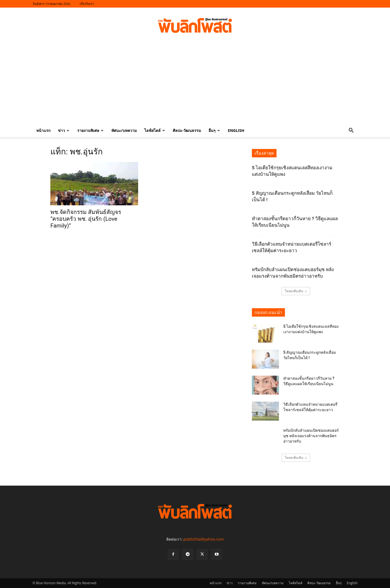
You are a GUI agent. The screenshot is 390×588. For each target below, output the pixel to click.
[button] (351, 131)
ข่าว (64, 130)
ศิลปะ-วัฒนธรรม (187, 130)
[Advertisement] (195, 83)
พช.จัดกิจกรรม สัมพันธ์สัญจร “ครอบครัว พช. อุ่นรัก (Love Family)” (86, 219)
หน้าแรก (43, 130)
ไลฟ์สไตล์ (155, 130)
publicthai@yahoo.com (204, 539)
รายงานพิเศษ (90, 130)
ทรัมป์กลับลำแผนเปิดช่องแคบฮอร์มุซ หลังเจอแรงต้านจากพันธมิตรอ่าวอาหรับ (311, 436)
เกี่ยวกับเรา (87, 4)
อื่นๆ (214, 130)
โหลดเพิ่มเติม (296, 291)
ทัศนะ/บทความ (124, 130)
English (236, 130)
